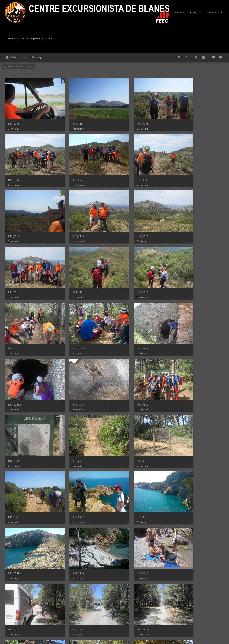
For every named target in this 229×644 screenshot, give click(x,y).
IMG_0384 (70, 622)
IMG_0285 (14, 118)
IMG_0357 (182, 420)
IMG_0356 (126, 420)
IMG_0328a (182, 269)
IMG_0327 (14, 269)
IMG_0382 (126, 571)
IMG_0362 (126, 471)
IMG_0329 (14, 320)
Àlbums (178, 12)
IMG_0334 (126, 320)
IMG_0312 (126, 168)
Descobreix (194, 12)
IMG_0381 (14, 571)
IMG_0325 (182, 219)
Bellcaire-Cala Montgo (27, 57)
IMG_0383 (14, 622)
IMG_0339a (14, 420)
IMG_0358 (14, 471)
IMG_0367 (70, 521)
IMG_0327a (70, 269)
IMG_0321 (70, 219)
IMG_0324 (126, 219)
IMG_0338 (70, 370)
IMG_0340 (70, 420)
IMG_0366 (182, 471)
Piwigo (124, 637)
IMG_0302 (182, 118)
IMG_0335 (182, 320)
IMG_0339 (182, 370)
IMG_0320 (14, 219)
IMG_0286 (70, 118)
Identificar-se (213, 12)
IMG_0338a (126, 370)
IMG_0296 (126, 118)
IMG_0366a (14, 521)
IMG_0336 (14, 370)
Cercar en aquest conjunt (19, 67)
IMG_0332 (70, 320)
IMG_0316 (182, 168)
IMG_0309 (70, 168)
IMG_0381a (70, 571)
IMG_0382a (182, 572)
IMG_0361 (70, 471)
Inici (7, 57)
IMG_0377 (126, 521)
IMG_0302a (14, 168)
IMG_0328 (126, 269)
